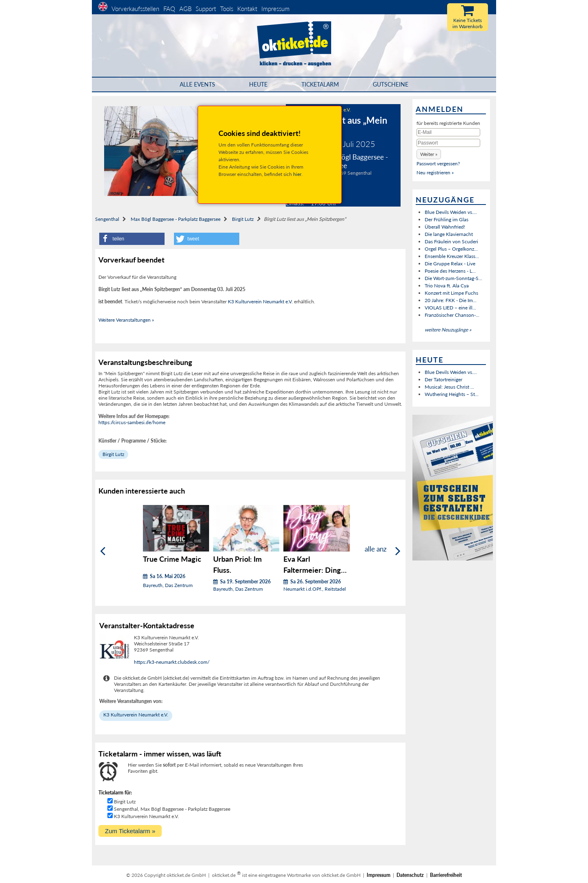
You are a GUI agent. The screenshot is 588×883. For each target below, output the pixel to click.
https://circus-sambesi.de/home (132, 422)
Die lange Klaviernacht (449, 234)
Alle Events (197, 84)
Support (206, 9)
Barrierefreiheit (446, 875)
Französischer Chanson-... (452, 315)
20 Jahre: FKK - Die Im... (451, 300)
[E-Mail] (448, 132)
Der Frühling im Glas (447, 219)
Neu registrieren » (435, 172)
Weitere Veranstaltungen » (126, 320)
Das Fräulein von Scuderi (451, 241)
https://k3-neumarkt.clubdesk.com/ (172, 662)
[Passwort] (448, 143)
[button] (132, 239)
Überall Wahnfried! (445, 227)
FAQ (169, 9)
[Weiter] (398, 551)
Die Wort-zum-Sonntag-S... (453, 278)
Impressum (275, 9)
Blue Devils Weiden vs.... (451, 212)
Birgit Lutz (243, 219)
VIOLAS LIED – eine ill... (450, 308)
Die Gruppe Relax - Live (450, 264)
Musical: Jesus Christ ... (449, 387)
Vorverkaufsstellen (135, 9)
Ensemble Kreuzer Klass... (452, 256)
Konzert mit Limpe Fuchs (451, 293)
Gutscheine (391, 84)
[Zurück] (103, 551)
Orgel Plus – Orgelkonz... (451, 249)
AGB (185, 9)
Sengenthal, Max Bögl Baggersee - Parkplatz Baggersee (172, 809)
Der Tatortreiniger (443, 379)
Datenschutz (410, 875)
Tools (227, 9)
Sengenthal (107, 219)
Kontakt (247, 9)
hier (297, 174)
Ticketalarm (320, 84)
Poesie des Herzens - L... (450, 271)
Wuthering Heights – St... (452, 394)
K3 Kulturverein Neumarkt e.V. (260, 301)
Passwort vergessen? (438, 163)
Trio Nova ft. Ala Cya (447, 286)
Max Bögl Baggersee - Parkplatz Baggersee (176, 219)
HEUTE (258, 84)
